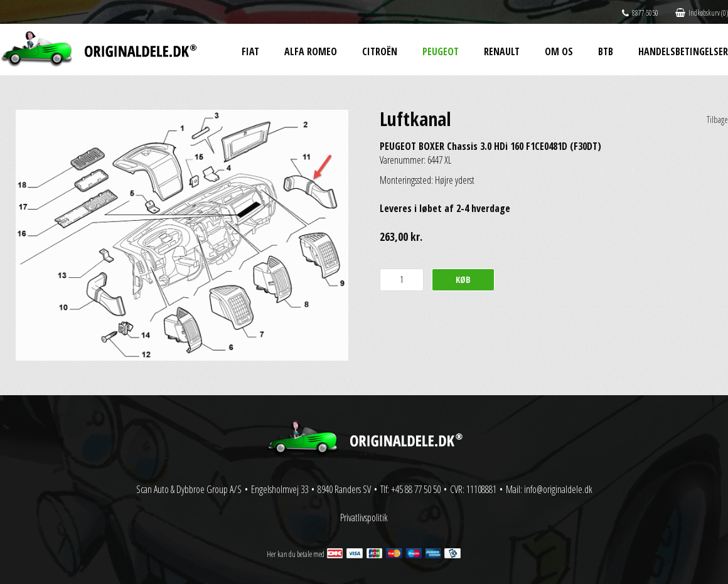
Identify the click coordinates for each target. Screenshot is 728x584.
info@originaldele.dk (558, 489)
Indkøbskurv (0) (702, 13)
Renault (502, 51)
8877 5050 (640, 13)
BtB (606, 51)
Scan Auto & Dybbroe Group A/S (189, 489)
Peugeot (441, 51)
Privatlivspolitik (364, 518)
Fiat (250, 51)
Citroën (380, 51)
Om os (559, 51)
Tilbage (717, 119)
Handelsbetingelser (683, 51)
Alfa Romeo (311, 51)
